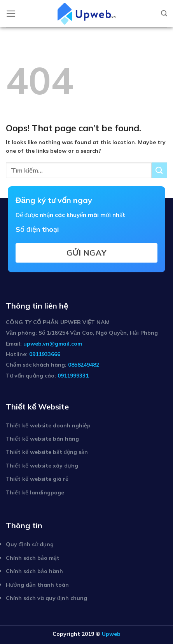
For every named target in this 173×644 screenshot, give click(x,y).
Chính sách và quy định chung (46, 598)
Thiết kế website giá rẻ (37, 479)
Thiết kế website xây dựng (42, 466)
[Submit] (159, 170)
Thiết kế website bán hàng (42, 439)
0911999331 (73, 376)
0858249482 (84, 365)
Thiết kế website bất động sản (47, 452)
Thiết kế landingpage (35, 492)
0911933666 (45, 354)
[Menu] (11, 14)
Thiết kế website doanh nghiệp (48, 425)
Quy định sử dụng (30, 544)
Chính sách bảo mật (33, 558)
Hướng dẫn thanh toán (37, 585)
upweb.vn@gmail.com (53, 344)
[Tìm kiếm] (164, 13)
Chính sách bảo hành (34, 571)
